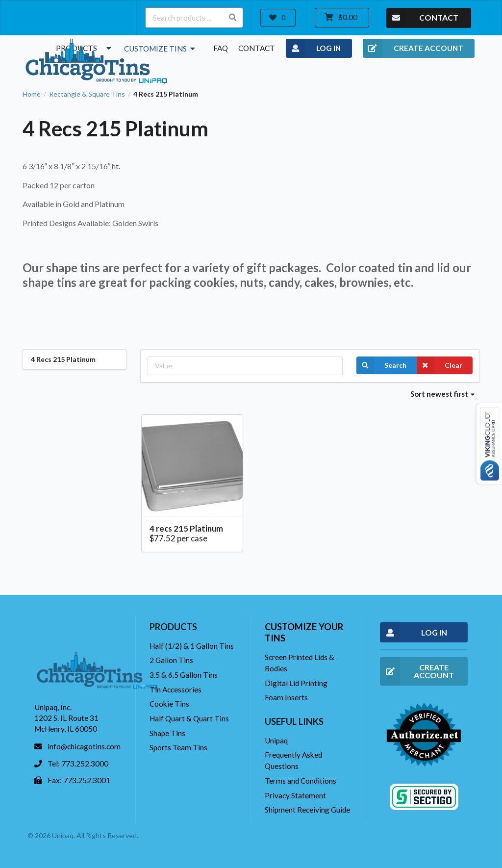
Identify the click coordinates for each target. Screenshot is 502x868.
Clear (439, 365)
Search (381, 365)
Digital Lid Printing (296, 683)
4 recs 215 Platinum (186, 528)
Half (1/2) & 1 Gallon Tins (192, 646)
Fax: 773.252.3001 (79, 780)
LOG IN (314, 49)
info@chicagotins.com (84, 746)
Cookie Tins (169, 704)
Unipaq (276, 740)
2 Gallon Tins (171, 660)
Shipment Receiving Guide (307, 810)
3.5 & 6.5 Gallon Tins (184, 675)
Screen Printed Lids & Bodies (300, 663)
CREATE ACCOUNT (413, 49)
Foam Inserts (286, 697)
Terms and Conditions (301, 781)
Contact (257, 48)
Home (32, 94)
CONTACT (422, 18)
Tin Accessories (176, 689)
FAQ (221, 48)
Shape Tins (167, 733)
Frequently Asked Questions (293, 760)
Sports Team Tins (178, 747)
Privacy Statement (295, 795)
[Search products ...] (194, 18)
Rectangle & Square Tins (87, 94)
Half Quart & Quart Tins (189, 718)
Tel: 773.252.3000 (78, 764)
